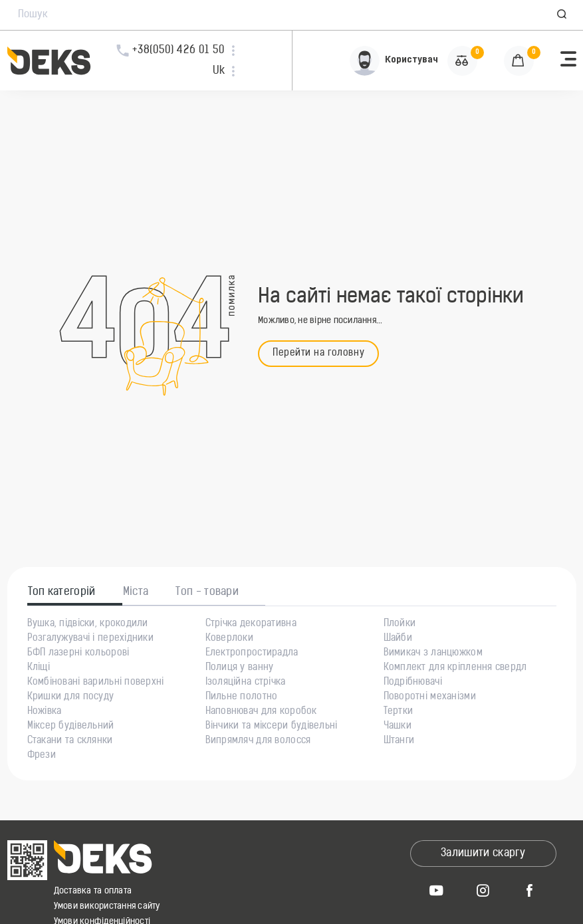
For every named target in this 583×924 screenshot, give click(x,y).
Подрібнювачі (413, 683)
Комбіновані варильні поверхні (96, 683)
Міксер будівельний (71, 727)
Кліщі (39, 668)
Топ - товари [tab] (207, 592)
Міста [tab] (136, 592)
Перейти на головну (318, 353)
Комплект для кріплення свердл (455, 668)
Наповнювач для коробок (261, 712)
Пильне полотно (242, 697)
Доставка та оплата (93, 891)
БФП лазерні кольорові (78, 653)
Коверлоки (230, 639)
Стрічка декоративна (251, 624)
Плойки (400, 624)
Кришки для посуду (71, 697)
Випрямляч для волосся (258, 741)
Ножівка (45, 712)
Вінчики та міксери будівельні (272, 727)
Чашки (398, 727)
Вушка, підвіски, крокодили (88, 624)
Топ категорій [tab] (62, 592)
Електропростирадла (252, 653)
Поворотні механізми (430, 697)
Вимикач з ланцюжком (433, 653)
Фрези (42, 756)
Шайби (398, 639)
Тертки (399, 712)
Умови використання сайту (107, 906)
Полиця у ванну (240, 668)
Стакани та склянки (70, 741)
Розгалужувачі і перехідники (91, 639)
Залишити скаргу (483, 854)
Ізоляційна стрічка (246, 683)
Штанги (399, 741)
